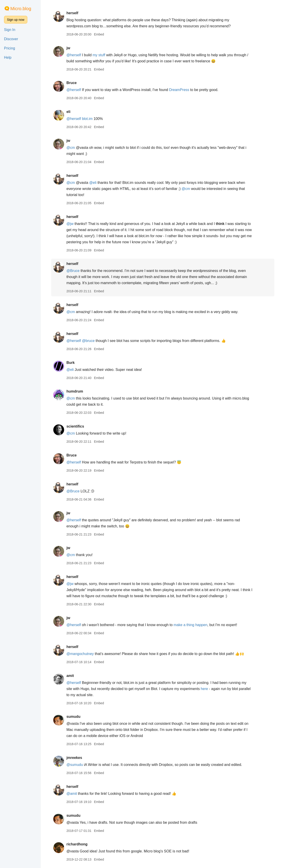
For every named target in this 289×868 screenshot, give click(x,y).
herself (74, 13)
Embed (101, 34)
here (206, 689)
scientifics (77, 426)
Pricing (10, 48)
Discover (11, 39)
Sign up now (16, 20)
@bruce (90, 341)
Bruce (73, 83)
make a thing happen (192, 625)
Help (8, 57)
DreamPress (181, 90)
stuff (104, 55)
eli (70, 112)
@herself (76, 55)
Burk (72, 363)
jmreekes (76, 758)
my (97, 55)
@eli (95, 183)
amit (72, 676)
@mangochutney (82, 654)
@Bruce (75, 271)
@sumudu (77, 765)
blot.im (89, 119)
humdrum (77, 391)
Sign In (10, 30)
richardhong (79, 844)
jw (70, 48)
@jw (72, 224)
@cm (73, 148)
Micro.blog (21, 9)
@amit (74, 794)
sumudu (75, 717)
